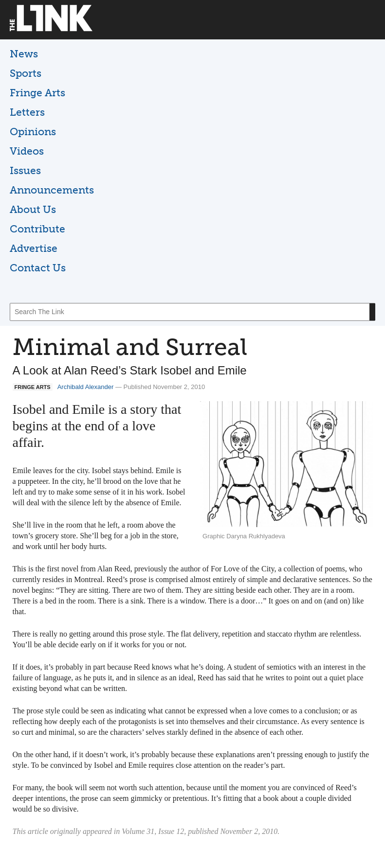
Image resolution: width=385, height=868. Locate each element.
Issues (25, 170)
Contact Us (38, 268)
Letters (27, 112)
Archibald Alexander (86, 387)
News (24, 54)
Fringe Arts (37, 93)
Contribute (37, 229)
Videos (27, 151)
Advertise (34, 248)
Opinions (33, 132)
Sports (26, 73)
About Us (33, 209)
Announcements (52, 190)
